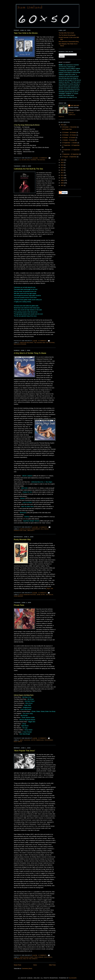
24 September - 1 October (70, 143)
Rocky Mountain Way (22, 540)
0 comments (43, 158)
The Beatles (18, 959)
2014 (62, 168)
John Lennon (39, 957)
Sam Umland (75, 106)
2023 (62, 125)
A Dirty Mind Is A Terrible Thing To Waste (30, 353)
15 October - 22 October (69, 135)
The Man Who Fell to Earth (66, 33)
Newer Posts (17, 965)
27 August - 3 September (70, 157)
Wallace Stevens (20, 344)
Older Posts (52, 965)
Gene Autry (41, 595)
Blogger (73, 978)
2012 (62, 173)
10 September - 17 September (71, 150)
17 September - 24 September (71, 145)
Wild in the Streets (30, 959)
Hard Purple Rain (67, 129)
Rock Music (48, 957)
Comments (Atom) (27, 969)
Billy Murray (32, 160)
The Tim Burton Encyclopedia (67, 35)
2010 (62, 178)
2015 (62, 165)
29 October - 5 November (70, 127)
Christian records (26, 343)
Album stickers (25, 529)
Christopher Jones (27, 957)
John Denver (18, 596)
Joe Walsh (49, 595)
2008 (62, 183)
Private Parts (19, 605)
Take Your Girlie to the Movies (26, 33)
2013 (62, 170)
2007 (62, 185)
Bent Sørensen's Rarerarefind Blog (69, 42)
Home (35, 965)
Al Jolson (23, 160)
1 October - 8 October (69, 140)
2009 (62, 180)
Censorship (36, 529)
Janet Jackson (25, 740)
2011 (62, 175)
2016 (62, 163)
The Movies (41, 160)
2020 (62, 160)
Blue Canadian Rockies (28, 595)
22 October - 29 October (69, 132)
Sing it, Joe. (50, 589)
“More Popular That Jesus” (25, 751)
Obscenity (31, 530)
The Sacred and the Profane (44, 343)
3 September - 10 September (71, 154)
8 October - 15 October (69, 138)
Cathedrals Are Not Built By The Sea (28, 169)
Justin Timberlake (37, 740)
